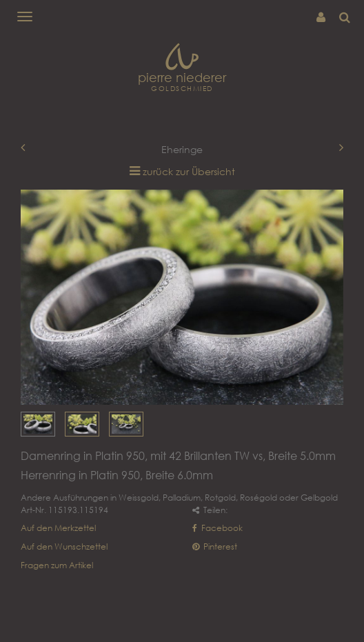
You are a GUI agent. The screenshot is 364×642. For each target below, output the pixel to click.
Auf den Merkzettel (58, 528)
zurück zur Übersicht (189, 171)
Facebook (218, 528)
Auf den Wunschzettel (64, 546)
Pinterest (215, 546)
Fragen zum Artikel (57, 565)
